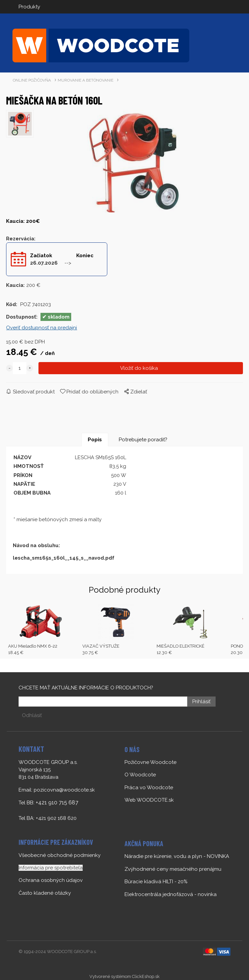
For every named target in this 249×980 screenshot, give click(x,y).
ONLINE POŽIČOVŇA (32, 80)
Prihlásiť (201, 702)
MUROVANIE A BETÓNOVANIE (86, 80)
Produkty (29, 7)
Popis (95, 440)
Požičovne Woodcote (150, 762)
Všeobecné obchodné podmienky (60, 855)
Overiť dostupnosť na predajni (41, 328)
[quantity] (20, 368)
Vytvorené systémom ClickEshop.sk (124, 976)
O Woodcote (140, 775)
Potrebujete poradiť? (143, 440)
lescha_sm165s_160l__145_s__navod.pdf (64, 558)
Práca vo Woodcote (149, 788)
